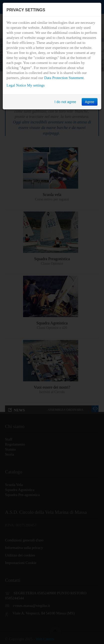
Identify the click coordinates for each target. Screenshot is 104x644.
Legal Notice (16, 85)
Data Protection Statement (64, 78)
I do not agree (65, 102)
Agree (90, 102)
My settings (36, 85)
